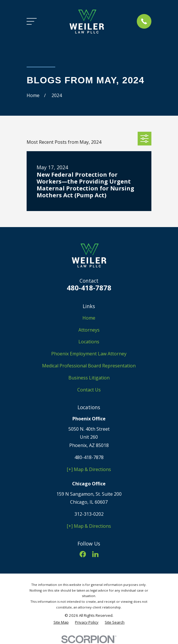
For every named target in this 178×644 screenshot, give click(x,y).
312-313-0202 (89, 514)
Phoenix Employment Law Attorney (89, 354)
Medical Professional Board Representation (89, 366)
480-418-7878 (89, 288)
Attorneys (89, 330)
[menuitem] (61, 623)
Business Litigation (89, 378)
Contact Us (89, 390)
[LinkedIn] (95, 554)
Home (89, 318)
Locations (89, 342)
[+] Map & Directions (89, 469)
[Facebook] (83, 554)
